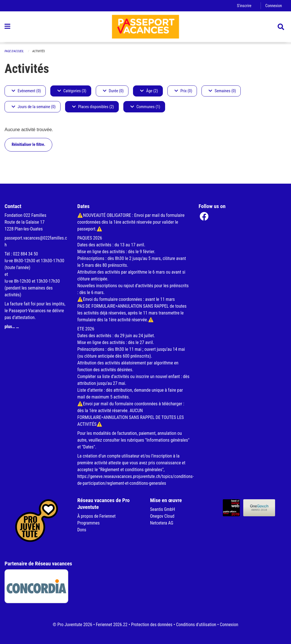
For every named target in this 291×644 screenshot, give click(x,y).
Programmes (89, 523)
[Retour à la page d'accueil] (145, 28)
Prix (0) (183, 91)
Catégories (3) (72, 91)
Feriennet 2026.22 (110, 625)
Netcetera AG (162, 523)
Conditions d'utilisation (197, 625)
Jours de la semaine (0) (34, 107)
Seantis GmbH (163, 509)
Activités (39, 51)
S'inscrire (244, 6)
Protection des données (151, 625)
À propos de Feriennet (97, 516)
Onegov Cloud (163, 516)
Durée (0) (113, 91)
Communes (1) (145, 107)
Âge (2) (149, 91)
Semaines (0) (222, 91)
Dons (82, 530)
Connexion (273, 6)
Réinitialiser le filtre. (28, 145)
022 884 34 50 (26, 254)
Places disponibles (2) (93, 107)
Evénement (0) (26, 91)
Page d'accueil (14, 51)
